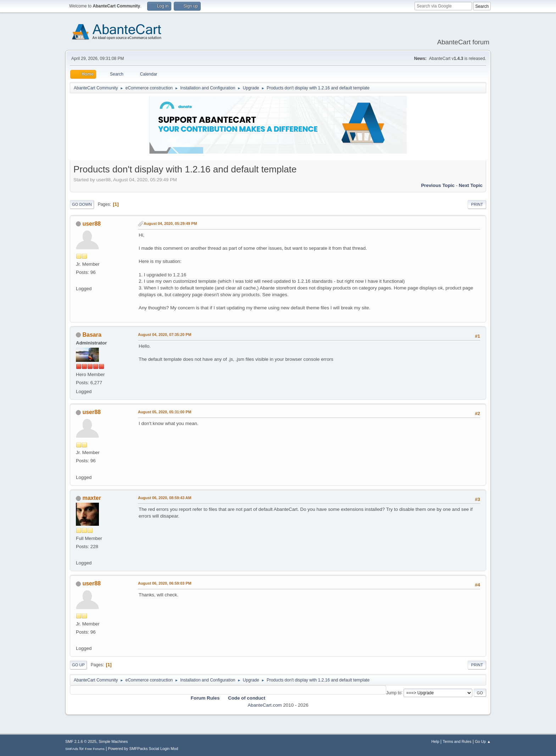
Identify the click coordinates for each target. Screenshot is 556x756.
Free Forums (95, 749)
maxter (91, 498)
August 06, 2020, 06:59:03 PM (165, 583)
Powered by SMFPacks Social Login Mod (143, 749)
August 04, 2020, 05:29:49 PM (170, 224)
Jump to (394, 692)
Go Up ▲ (483, 741)
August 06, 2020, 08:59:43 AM (165, 498)
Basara (92, 335)
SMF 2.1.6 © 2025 (81, 741)
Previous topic (438, 185)
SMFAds (72, 749)
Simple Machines (113, 741)
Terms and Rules (457, 741)
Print (477, 204)
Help (435, 741)
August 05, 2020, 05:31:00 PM (165, 412)
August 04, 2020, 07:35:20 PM (165, 335)
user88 (91, 224)
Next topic (471, 185)
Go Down (82, 204)
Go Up (78, 665)
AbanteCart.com (265, 705)
